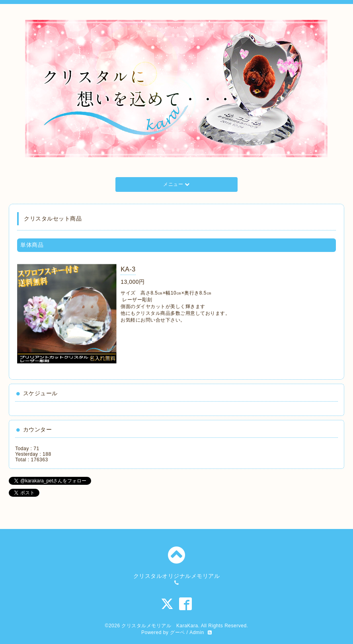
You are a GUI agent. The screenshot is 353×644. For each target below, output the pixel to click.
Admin (197, 632)
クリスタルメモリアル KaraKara (160, 626)
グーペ (177, 632)
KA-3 (128, 269)
